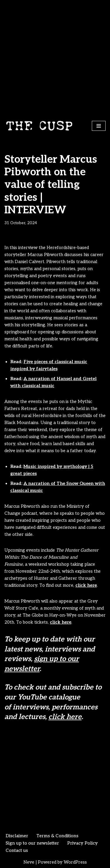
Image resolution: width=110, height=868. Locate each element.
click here (86, 585)
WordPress (75, 862)
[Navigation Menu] (99, 126)
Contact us (17, 850)
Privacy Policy (82, 843)
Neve (29, 862)
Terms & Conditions (57, 836)
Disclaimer (17, 836)
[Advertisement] (55, 58)
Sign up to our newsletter (32, 843)
